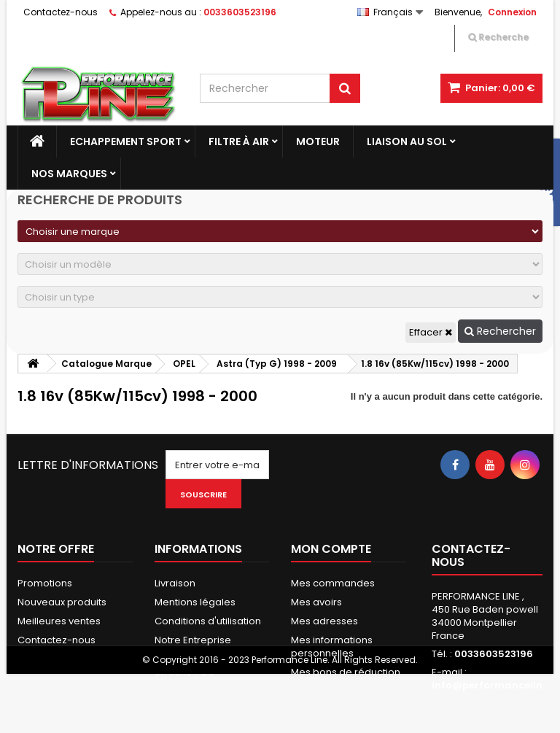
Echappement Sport (126, 141)
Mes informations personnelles (332, 647)
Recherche (498, 37)
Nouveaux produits (62, 602)
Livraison (175, 583)
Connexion (512, 12)
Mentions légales (195, 602)
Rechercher (500, 331)
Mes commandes (333, 583)
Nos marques (69, 174)
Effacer (431, 332)
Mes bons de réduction (346, 672)
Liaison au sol (407, 141)
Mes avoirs (316, 602)
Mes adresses (324, 621)
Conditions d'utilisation (208, 621)
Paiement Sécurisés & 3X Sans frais (207, 666)
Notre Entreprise (193, 640)
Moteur (318, 141)
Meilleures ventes (59, 621)
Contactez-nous (61, 12)
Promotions (45, 583)
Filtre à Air (239, 141)
